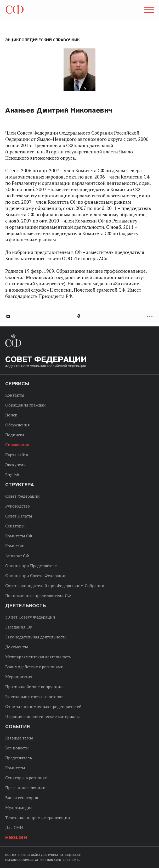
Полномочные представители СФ (38, 596)
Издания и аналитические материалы (42, 716)
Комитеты (15, 768)
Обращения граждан (25, 405)
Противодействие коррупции (34, 687)
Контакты (15, 395)
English (12, 475)
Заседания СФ (19, 627)
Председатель (19, 758)
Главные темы (19, 738)
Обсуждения (17, 425)
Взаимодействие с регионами (34, 667)
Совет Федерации (22, 496)
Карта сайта (17, 455)
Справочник (17, 445)
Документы (17, 647)
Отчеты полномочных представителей (43, 706)
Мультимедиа (19, 808)
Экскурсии (16, 465)
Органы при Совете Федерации (36, 576)
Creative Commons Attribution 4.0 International (43, 860)
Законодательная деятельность (36, 637)
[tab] (79, 316)
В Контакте (8, 316)
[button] (149, 11)
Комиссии (15, 546)
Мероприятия (19, 677)
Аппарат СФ (17, 556)
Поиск (11, 415)
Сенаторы (15, 526)
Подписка (15, 435)
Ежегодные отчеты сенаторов (34, 697)
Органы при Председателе (31, 566)
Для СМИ (14, 827)
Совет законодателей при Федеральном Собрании (55, 586)
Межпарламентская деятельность (38, 657)
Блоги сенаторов (22, 798)
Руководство (18, 506)
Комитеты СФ (19, 536)
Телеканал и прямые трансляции (38, 817)
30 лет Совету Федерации (30, 617)
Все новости (17, 748)
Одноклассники (79, 316)
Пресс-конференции (25, 788)
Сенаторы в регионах (26, 778)
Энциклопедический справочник (42, 40)
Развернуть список (151, 316)
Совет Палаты (19, 516)
